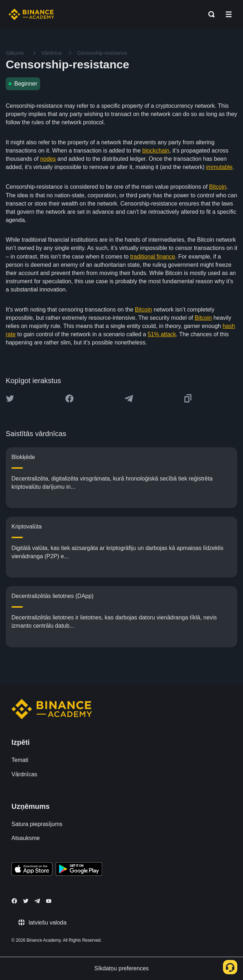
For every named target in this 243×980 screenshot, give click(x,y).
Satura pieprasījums (37, 824)
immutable (219, 167)
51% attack (162, 334)
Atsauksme (26, 838)
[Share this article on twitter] (10, 399)
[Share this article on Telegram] (129, 399)
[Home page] (31, 14)
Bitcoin (218, 187)
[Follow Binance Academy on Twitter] (26, 901)
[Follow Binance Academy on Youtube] (49, 901)
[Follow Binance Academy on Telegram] (37, 901)
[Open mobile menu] (229, 14)
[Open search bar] (209, 14)
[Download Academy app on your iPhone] (32, 870)
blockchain (156, 151)
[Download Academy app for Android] (79, 870)
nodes (48, 159)
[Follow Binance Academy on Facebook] (14, 901)
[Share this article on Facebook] (69, 399)
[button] (229, 14)
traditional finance (153, 257)
